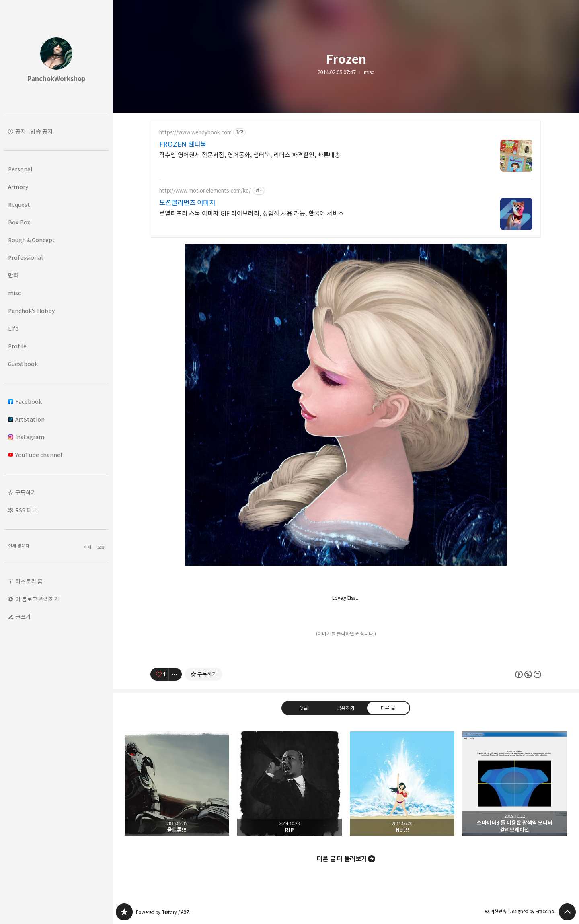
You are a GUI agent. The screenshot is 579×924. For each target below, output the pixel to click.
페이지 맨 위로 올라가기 (567, 912)
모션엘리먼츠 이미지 (187, 203)
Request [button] (19, 205)
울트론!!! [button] (177, 784)
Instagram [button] (26, 437)
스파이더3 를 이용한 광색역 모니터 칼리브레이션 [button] (515, 784)
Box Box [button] (19, 222)
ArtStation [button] (26, 419)
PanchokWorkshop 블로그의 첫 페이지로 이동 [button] (56, 56)
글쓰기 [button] (23, 617)
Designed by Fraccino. (532, 911)
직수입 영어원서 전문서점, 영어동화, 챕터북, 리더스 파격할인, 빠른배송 (250, 155)
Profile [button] (17, 346)
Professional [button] (25, 258)
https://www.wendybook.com (195, 133)
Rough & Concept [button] (32, 240)
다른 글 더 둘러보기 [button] (342, 859)
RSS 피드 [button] (26, 510)
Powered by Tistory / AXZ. (163, 912)
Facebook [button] (25, 402)
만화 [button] (13, 275)
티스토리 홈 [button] (29, 581)
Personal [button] (20, 169)
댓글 (304, 708)
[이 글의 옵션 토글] (175, 674)
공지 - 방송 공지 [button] (34, 131)
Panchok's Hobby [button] (31, 311)
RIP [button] (289, 784)
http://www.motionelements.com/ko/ (205, 191)
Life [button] (13, 328)
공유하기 (346, 708)
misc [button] (14, 293)
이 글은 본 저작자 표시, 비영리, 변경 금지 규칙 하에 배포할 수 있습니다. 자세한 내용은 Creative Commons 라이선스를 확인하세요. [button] (528, 674)
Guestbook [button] (23, 364)
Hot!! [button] (402, 784)
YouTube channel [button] (35, 455)
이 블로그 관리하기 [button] (37, 599)
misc (369, 72)
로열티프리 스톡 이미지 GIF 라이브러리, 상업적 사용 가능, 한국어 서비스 (252, 213)
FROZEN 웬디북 (183, 144)
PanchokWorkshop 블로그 (124, 912)
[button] (56, 493)
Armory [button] (18, 187)
